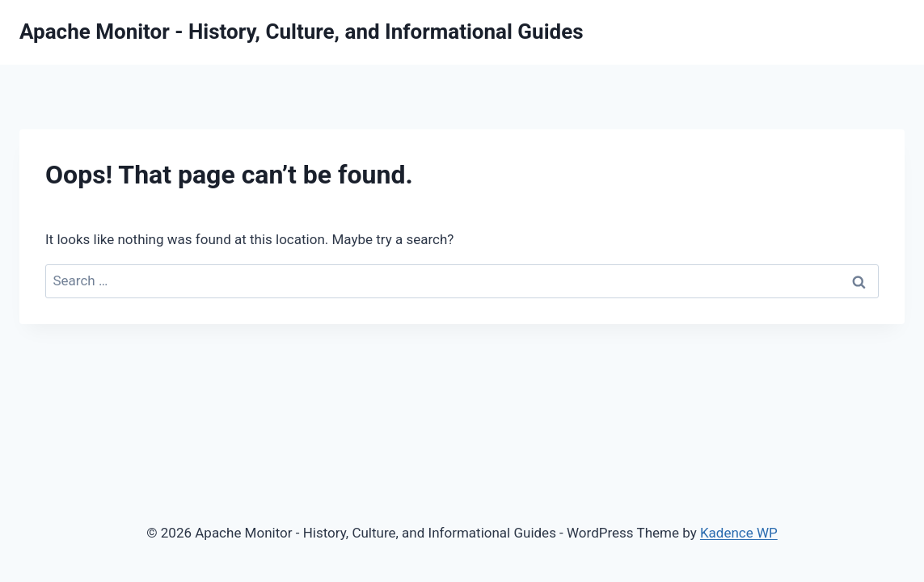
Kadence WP (739, 533)
